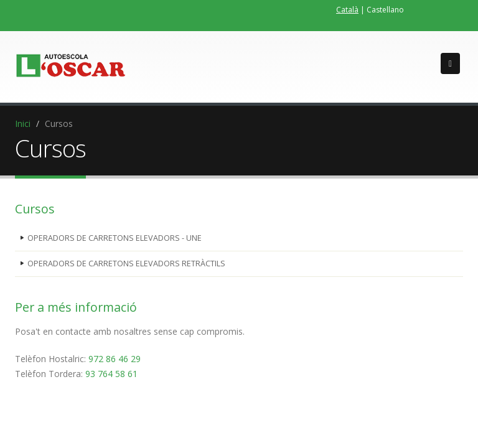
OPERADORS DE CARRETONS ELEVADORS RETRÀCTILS (126, 264)
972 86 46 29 (115, 359)
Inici (23, 124)
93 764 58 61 (111, 374)
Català (347, 10)
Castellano (385, 10)
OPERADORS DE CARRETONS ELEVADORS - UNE (115, 238)
